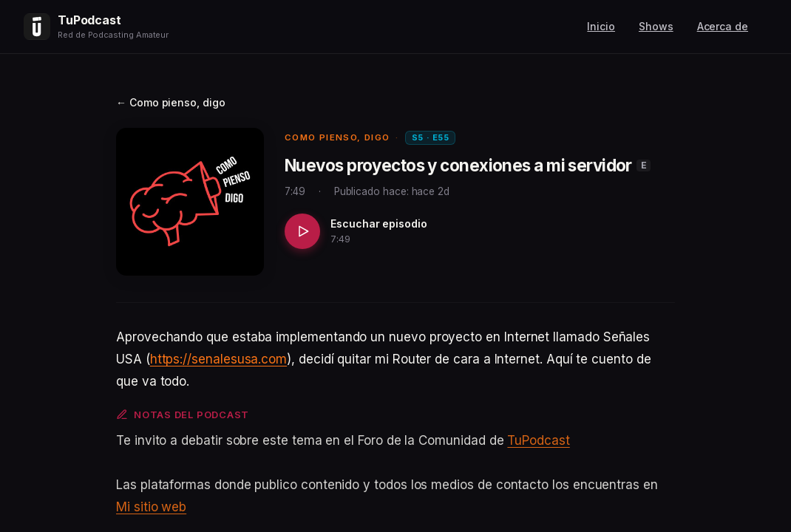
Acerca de (723, 26)
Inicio (601, 26)
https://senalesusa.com (218, 359)
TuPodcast (538, 440)
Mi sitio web (151, 507)
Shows (656, 26)
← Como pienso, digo (171, 102)
